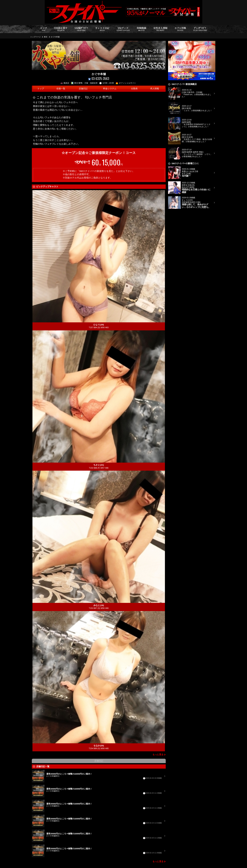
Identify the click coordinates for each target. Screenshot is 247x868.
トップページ (35, 37)
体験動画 (141, 29)
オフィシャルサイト (126, 83)
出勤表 (134, 89)
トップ (44, 29)
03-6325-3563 (99, 79)
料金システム (110, 89)
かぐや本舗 (55, 37)
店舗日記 (83, 89)
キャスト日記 (102, 29)
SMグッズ (123, 29)
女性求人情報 (160, 29)
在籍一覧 (61, 89)
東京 (46, 37)
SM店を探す (61, 29)
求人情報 (155, 89)
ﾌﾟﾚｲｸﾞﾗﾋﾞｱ (200, 29)
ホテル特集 (180, 29)
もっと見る (158, 755)
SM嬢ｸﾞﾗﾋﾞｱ (81, 29)
